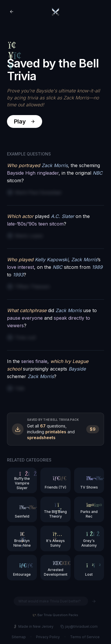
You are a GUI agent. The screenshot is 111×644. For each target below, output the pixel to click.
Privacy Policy (48, 637)
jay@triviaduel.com (79, 626)
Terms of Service (85, 637)
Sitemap (19, 637)
